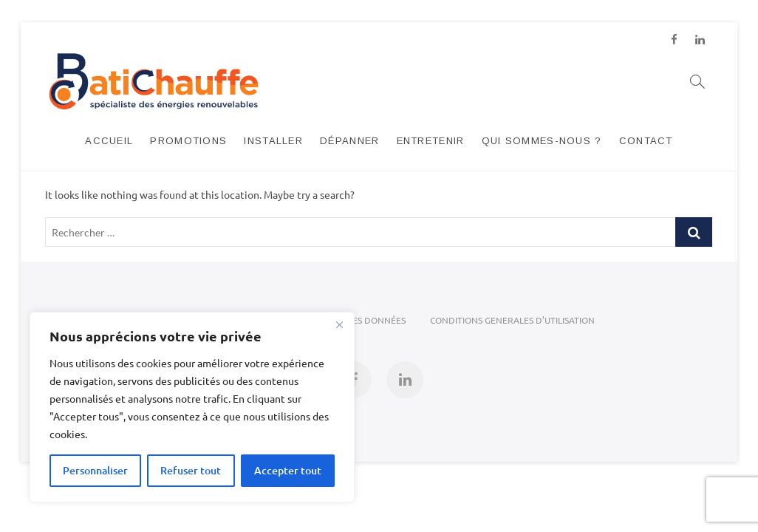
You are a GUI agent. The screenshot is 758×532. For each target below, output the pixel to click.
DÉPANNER (349, 141)
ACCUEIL (109, 141)
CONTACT (646, 141)
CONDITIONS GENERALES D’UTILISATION (512, 320)
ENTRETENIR (431, 141)
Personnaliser (95, 470)
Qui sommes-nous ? (542, 141)
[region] (192, 407)
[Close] (339, 324)
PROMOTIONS (188, 141)
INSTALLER (273, 141)
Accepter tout (288, 470)
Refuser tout (191, 470)
